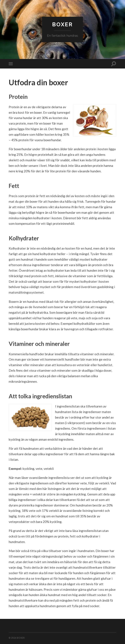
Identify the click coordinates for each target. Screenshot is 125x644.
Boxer (63, 24)
